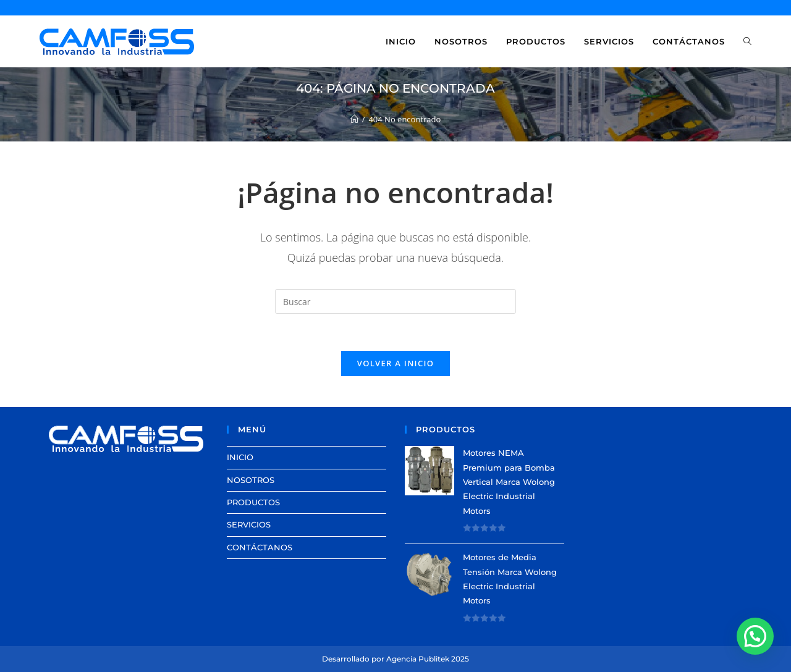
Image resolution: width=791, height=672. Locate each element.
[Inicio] (354, 119)
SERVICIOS (249, 524)
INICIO (240, 457)
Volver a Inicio (395, 363)
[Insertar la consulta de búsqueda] (395, 301)
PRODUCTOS (253, 502)
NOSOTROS (251, 480)
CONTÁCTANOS (260, 547)
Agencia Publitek (418, 659)
